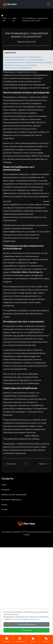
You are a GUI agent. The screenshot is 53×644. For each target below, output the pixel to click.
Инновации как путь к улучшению (20, 65)
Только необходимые (27, 624)
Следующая (43, 464)
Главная (4, 19)
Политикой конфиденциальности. (25, 619)
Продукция (20, 639)
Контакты (46, 639)
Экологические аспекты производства (23, 57)
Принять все (27, 630)
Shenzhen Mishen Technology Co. (27, 201)
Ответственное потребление (18, 68)
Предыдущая (11, 464)
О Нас (33, 639)
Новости (14, 19)
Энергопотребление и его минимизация (24, 60)
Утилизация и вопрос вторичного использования (28, 62)
